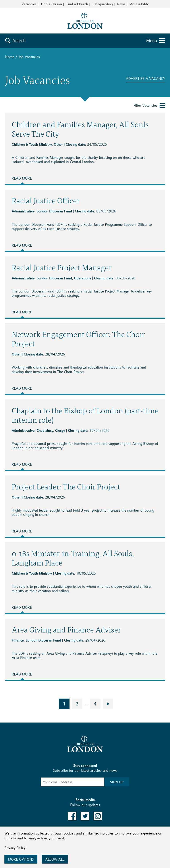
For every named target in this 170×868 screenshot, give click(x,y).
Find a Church (77, 4)
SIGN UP (117, 782)
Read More (22, 178)
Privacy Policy (15, 848)
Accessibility (139, 4)
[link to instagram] (98, 816)
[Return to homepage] (85, 21)
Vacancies (29, 4)
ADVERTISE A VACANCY (146, 79)
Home (10, 57)
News (121, 4)
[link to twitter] (85, 816)
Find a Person (51, 4)
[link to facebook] (72, 816)
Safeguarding (103, 4)
